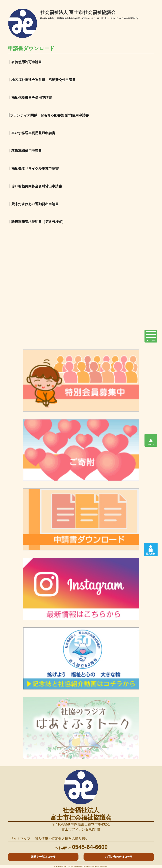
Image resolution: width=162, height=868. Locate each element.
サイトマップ (20, 839)
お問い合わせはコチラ (119, 857)
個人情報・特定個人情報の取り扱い (62, 839)
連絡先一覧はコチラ (43, 857)
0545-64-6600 (81, 847)
